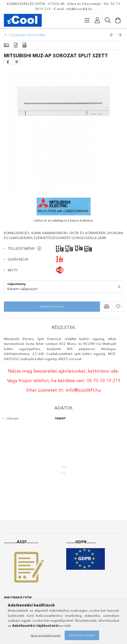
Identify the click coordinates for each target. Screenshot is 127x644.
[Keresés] (108, 20)
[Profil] (97, 20)
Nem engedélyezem (46, 635)
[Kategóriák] (87, 20)
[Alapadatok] (6, 45)
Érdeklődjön (52, 307)
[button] (106, 307)
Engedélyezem (82, 635)
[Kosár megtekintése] (118, 20)
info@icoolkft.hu (83, 390)
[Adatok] (24, 45)
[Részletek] (16, 45)
